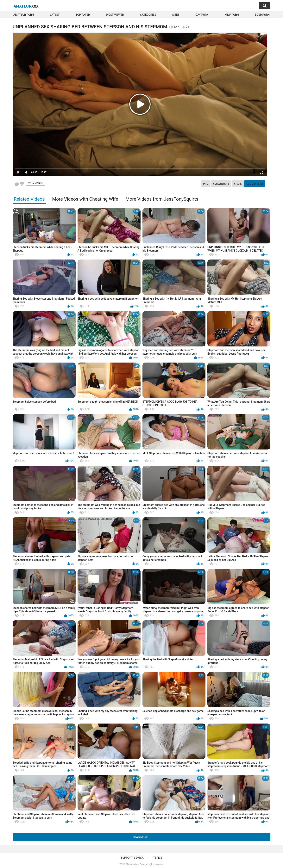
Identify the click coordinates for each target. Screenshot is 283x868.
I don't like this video (22, 184)
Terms (158, 858)
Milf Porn (232, 15)
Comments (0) (255, 184)
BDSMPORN (262, 15)
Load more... (142, 837)
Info (206, 184)
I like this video (17, 184)
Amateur (26, 6)
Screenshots (221, 184)
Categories (148, 15)
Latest (55, 15)
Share (238, 184)
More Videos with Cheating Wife (85, 199)
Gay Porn (202, 15)
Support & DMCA (132, 858)
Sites (176, 15)
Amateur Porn (24, 15)
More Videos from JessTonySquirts (162, 199)
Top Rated (83, 15)
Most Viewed (115, 15)
